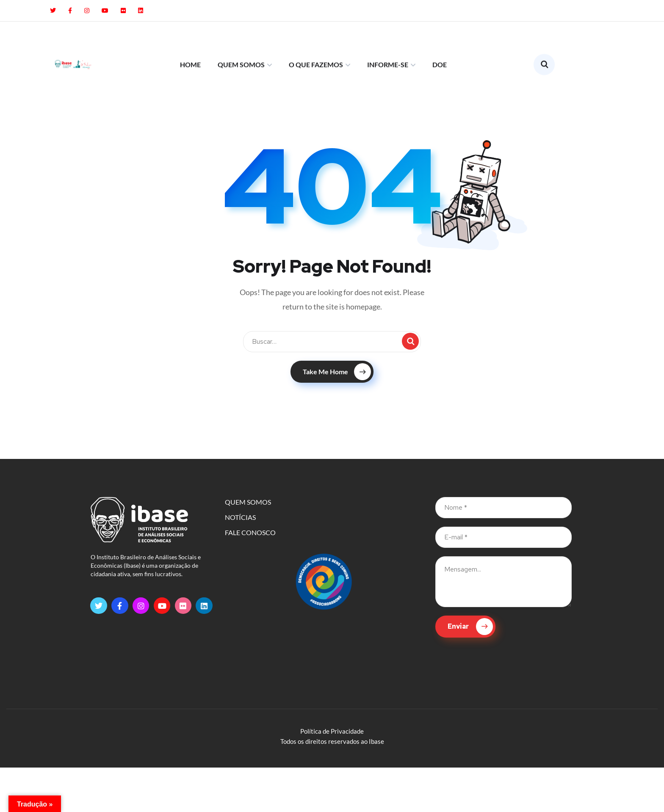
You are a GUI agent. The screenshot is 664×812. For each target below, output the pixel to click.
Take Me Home (337, 372)
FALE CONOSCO (250, 532)
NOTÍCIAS (240, 517)
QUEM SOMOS (241, 39)
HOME (190, 39)
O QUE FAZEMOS (316, 39)
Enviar (470, 627)
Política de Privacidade (332, 731)
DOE (440, 39)
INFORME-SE (388, 39)
